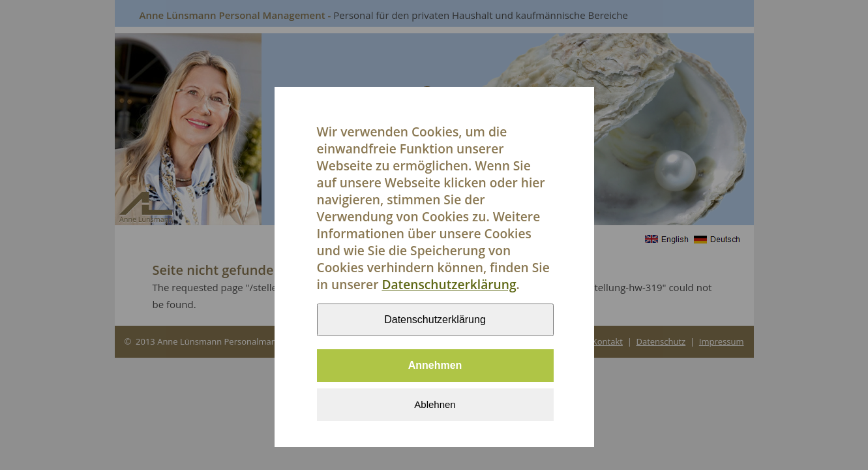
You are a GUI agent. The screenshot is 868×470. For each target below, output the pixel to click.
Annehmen (435, 370)
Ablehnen (435, 410)
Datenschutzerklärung (449, 290)
